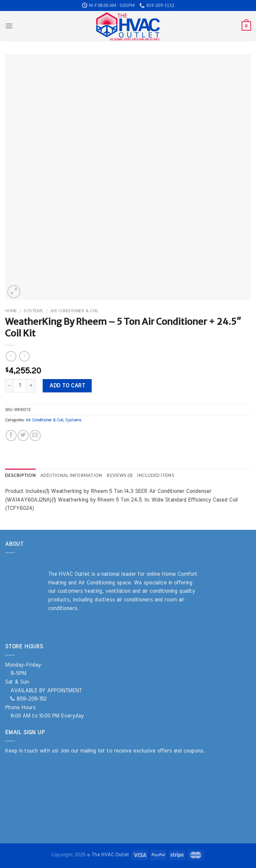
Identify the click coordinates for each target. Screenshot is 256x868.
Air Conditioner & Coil (74, 311)
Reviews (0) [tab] (119, 475)
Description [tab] (20, 475)
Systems (33, 311)
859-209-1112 (28, 699)
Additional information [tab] (71, 475)
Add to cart (67, 386)
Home (11, 311)
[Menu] (9, 26)
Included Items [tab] (156, 475)
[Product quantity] (20, 386)
